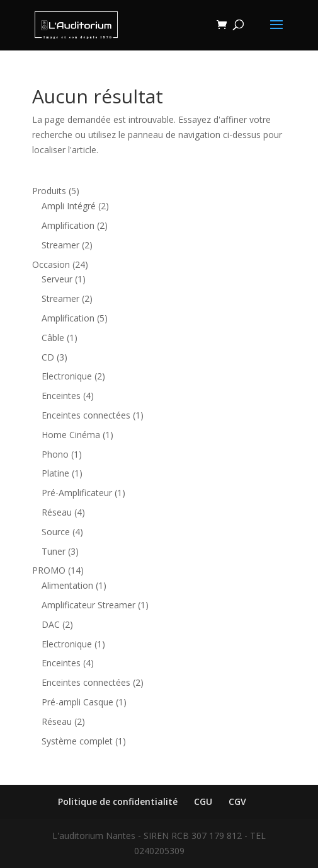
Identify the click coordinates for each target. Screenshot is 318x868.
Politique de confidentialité (118, 801)
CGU (203, 801)
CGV (237, 801)
